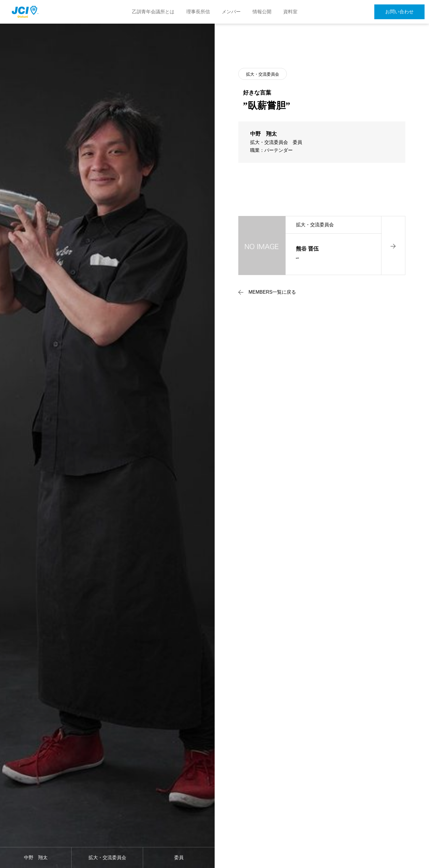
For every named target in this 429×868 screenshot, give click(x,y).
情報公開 (262, 12)
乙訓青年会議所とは (153, 12)
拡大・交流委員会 (263, 74)
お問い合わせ (399, 12)
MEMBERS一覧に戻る (272, 292)
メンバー (231, 12)
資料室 (290, 12)
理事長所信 (198, 12)
